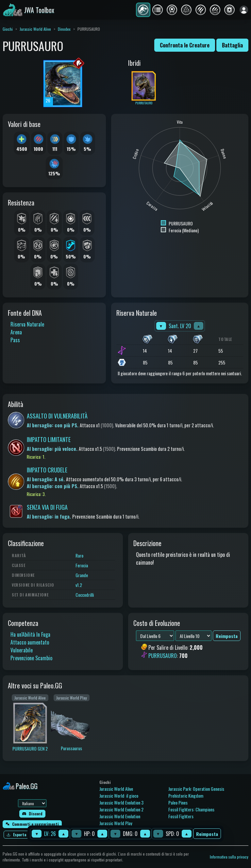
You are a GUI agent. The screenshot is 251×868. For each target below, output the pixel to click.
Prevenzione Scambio (31, 658)
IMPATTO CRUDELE (47, 470)
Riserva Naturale (27, 324)
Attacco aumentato (30, 642)
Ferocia (82, 565)
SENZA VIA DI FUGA (47, 507)
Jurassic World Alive (35, 29)
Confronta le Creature (185, 45)
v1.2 (79, 585)
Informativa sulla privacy (229, 857)
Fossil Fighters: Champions (191, 809)
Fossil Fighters (181, 816)
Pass (15, 340)
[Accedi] (244, 10)
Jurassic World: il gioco (119, 796)
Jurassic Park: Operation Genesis (196, 789)
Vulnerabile (22, 650)
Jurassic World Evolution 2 (121, 809)
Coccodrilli (85, 595)
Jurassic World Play (116, 823)
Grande (82, 575)
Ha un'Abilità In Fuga (30, 634)
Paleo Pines (178, 802)
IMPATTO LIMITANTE (49, 439)
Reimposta (207, 834)
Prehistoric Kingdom (186, 796)
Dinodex (64, 29)
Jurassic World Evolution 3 (121, 802)
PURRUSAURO (163, 656)
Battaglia (232, 45)
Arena (16, 332)
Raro (79, 555)
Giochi (8, 29)
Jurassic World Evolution (120, 816)
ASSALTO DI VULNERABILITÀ (57, 416)
